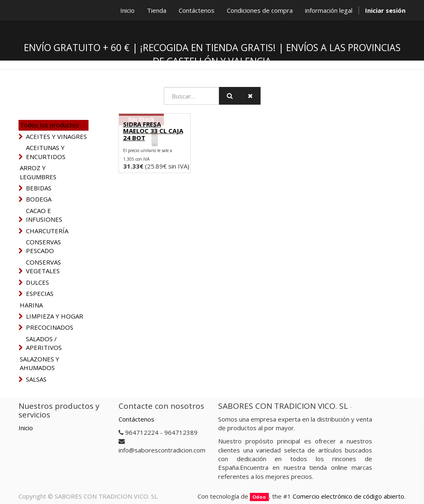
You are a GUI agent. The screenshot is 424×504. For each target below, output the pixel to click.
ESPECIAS (40, 293)
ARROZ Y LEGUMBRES (38, 172)
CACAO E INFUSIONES (44, 215)
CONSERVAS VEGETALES (43, 266)
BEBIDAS (39, 188)
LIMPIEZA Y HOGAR (55, 316)
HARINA (31, 305)
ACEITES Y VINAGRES (56, 136)
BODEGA (39, 199)
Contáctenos (136, 419)
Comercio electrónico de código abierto (348, 496)
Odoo (259, 497)
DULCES (37, 282)
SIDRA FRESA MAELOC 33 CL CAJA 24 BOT (153, 131)
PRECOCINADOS (50, 327)
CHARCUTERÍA (47, 231)
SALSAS (36, 379)
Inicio (26, 428)
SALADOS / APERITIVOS (44, 343)
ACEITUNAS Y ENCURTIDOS (46, 152)
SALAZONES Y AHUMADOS (40, 363)
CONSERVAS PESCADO (43, 246)
